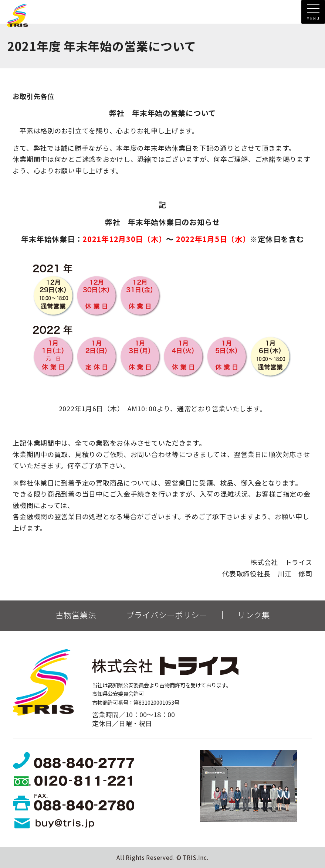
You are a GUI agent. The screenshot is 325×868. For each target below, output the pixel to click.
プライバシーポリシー (167, 615)
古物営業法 (76, 615)
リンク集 (254, 615)
